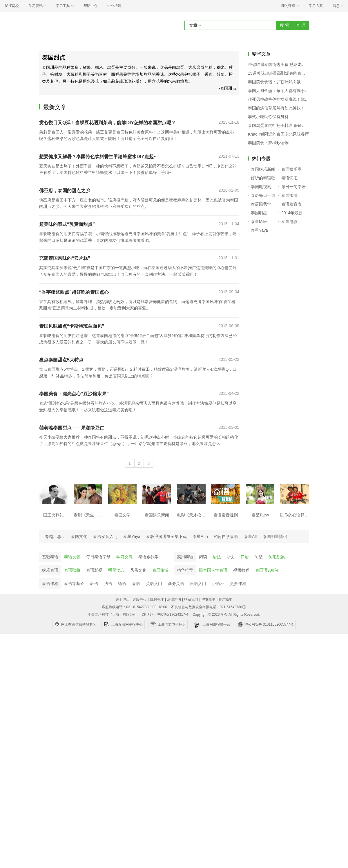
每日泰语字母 (98, 557)
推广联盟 (226, 599)
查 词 (301, 25)
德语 (122, 584)
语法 (217, 557)
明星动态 (116, 570)
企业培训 (114, 6)
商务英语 (176, 584)
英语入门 (154, 584)
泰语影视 (94, 570)
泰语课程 (50, 584)
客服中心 (139, 599)
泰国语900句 (267, 570)
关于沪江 (122, 599)
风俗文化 (138, 570)
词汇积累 (277, 557)
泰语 (136, 584)
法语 (108, 584)
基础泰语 (50, 557)
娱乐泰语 (50, 570)
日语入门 (198, 584)
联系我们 (191, 599)
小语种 (218, 584)
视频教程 (241, 570)
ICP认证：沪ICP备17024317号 (164, 615)
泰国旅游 (160, 570)
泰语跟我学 (148, 557)
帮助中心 (90, 6)
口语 (245, 557)
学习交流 (124, 557)
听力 (231, 557)
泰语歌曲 (72, 570)
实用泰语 (185, 557)
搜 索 (284, 25)
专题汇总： (55, 536)
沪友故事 (209, 599)
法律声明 (174, 599)
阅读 (203, 557)
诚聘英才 (157, 599)
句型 (259, 557)
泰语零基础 (74, 584)
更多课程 (238, 584)
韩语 (94, 584)
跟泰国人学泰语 (213, 570)
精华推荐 (185, 570)
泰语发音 (72, 557)
